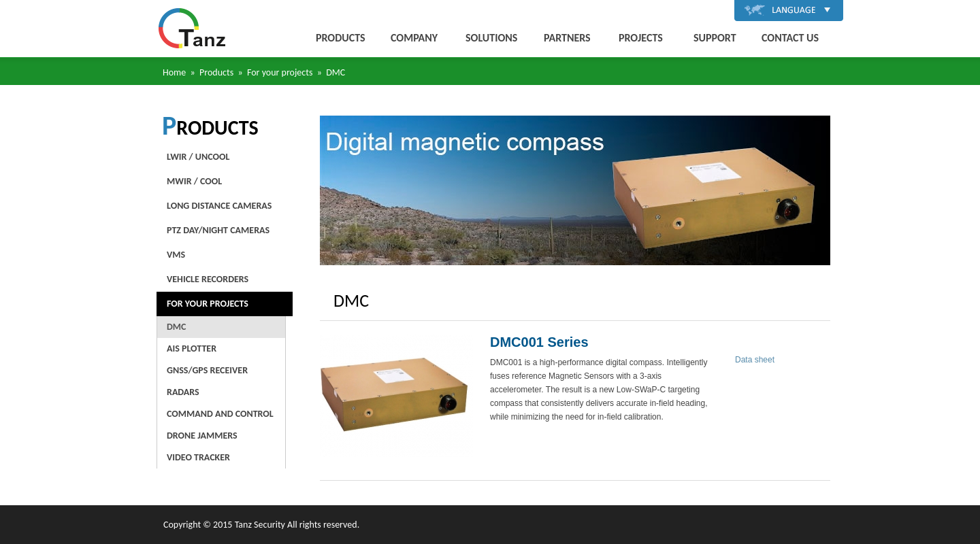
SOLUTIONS (491, 38)
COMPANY (414, 38)
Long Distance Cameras (219, 206)
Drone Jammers (202, 436)
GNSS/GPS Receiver (207, 370)
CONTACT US (790, 38)
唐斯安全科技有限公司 (192, 29)
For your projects (208, 304)
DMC (176, 327)
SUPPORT (715, 38)
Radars (183, 392)
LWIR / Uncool (198, 157)
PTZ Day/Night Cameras (218, 230)
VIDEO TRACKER (198, 457)
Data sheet (755, 360)
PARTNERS (567, 38)
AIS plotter (192, 348)
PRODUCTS (341, 38)
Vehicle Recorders (208, 279)
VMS (176, 255)
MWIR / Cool (194, 181)
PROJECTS (641, 38)
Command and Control (220, 414)
